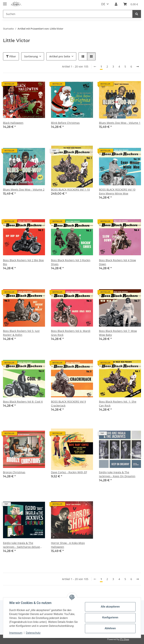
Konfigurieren (110, 617)
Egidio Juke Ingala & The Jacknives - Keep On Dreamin (117, 474)
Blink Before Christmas (65, 123)
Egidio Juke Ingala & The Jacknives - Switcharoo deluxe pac (21, 545)
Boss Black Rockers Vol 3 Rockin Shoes (71, 262)
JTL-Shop (124, 639)
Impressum (16, 633)
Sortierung (31, 56)
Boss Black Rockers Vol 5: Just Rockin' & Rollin (21, 333)
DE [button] (103, 4)
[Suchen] (68, 14)
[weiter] (138, 67)
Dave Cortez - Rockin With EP (69, 472)
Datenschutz (33, 633)
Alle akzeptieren (110, 607)
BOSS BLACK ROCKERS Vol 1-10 (70, 190)
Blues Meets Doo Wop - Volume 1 (120, 123)
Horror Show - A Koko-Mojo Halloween (68, 545)
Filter (11, 56)
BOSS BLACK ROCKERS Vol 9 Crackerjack (68, 404)
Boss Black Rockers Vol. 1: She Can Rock (118, 404)
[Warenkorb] (131, 4)
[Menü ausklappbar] (5, 2)
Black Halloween (13, 123)
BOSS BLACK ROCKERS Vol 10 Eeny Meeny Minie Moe (117, 191)
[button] (116, 4)
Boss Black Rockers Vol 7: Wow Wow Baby (118, 333)
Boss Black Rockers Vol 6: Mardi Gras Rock (71, 333)
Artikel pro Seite (60, 56)
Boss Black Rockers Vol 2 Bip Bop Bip (23, 262)
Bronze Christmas (14, 472)
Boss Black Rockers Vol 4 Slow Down (117, 262)
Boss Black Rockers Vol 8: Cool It (23, 402)
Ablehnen (110, 628)
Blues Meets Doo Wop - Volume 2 (24, 190)
